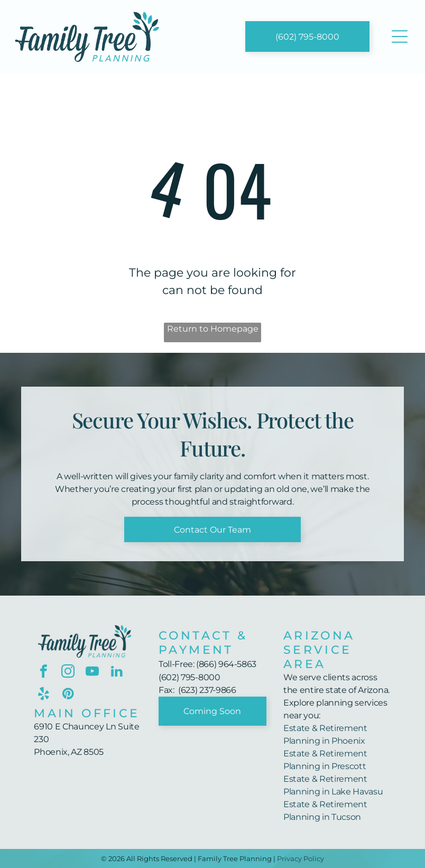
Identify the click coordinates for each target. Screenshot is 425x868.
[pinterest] (68, 695)
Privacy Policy (301, 858)
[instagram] (68, 673)
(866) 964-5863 (226, 664)
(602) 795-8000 (190, 677)
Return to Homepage (213, 329)
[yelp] (44, 695)
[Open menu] (400, 36)
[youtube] (92, 673)
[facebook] (44, 673)
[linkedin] (117, 673)
